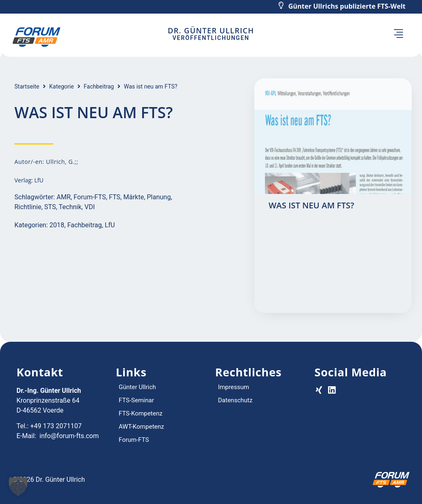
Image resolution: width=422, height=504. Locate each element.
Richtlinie (28, 207)
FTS (115, 197)
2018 (57, 225)
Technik (70, 207)
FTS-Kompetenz (141, 413)
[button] (399, 35)
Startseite (27, 86)
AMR (63, 197)
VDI (90, 207)
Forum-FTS (90, 197)
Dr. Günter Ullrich (211, 30)
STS (50, 207)
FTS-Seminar (136, 400)
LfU (110, 225)
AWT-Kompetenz (141, 427)
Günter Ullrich (137, 387)
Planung (159, 197)
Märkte (134, 197)
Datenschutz (235, 400)
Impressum (233, 387)
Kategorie (61, 86)
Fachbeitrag (99, 86)
